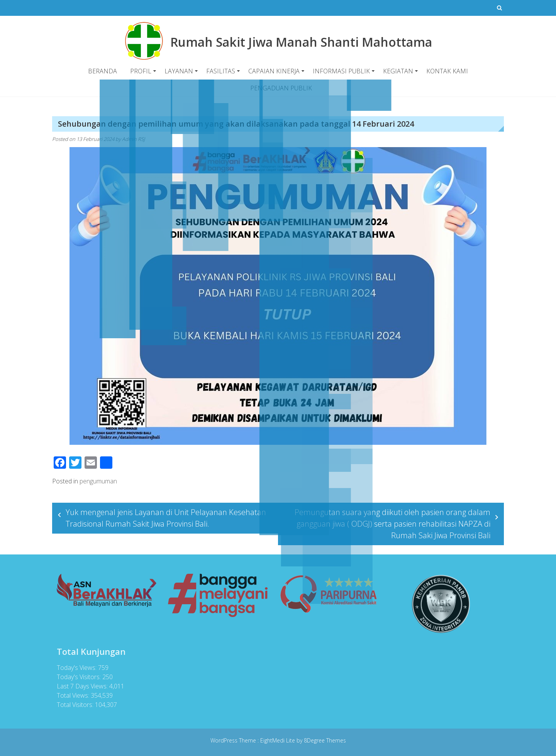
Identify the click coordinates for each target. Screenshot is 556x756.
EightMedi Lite (278, 740)
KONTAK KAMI (447, 71)
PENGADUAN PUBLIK (281, 88)
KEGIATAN (398, 71)
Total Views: (71, 695)
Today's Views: (75, 668)
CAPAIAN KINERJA (274, 71)
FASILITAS (221, 71)
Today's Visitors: (77, 677)
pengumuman (98, 481)
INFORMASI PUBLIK (341, 71)
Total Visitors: (73, 705)
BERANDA (103, 71)
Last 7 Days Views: (80, 686)
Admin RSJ (133, 139)
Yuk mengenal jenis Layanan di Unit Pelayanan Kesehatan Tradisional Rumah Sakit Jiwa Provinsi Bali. (166, 518)
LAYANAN (179, 71)
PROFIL (141, 71)
